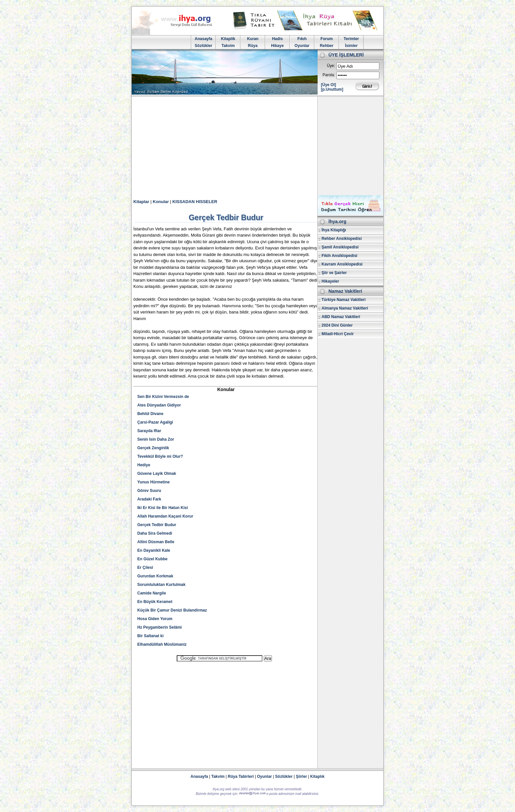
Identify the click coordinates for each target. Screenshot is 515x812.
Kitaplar (141, 202)
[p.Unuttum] (332, 89)
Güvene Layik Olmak (157, 474)
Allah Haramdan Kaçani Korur (165, 516)
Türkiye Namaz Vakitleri (344, 300)
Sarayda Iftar (149, 431)
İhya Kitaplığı (334, 230)
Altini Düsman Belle (156, 542)
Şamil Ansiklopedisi (340, 247)
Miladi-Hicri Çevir (338, 334)
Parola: (329, 75)
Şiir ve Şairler (334, 273)
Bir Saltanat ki (150, 636)
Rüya (253, 46)
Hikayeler (330, 281)
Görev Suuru (149, 491)
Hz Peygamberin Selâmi (159, 627)
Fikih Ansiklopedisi (339, 256)
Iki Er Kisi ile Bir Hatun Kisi (163, 508)
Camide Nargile (152, 593)
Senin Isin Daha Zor (156, 439)
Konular (161, 202)
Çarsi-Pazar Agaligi (155, 422)
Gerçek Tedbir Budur (157, 525)
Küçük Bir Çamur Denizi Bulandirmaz (172, 610)
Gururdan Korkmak (155, 576)
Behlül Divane (150, 414)
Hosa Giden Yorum (155, 619)
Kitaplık (317, 777)
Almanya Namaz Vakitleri (345, 308)
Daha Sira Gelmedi (155, 533)
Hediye (144, 465)
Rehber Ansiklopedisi (342, 239)
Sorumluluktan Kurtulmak (161, 585)
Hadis (277, 39)
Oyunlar (302, 46)
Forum (327, 39)
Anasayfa (203, 39)
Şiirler (302, 777)
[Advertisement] (257, 146)
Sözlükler (203, 46)
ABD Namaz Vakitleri (341, 317)
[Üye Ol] (328, 85)
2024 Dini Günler (337, 325)
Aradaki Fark (149, 499)
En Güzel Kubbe (152, 559)
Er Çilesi (145, 568)
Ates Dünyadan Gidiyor (159, 405)
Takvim (228, 46)
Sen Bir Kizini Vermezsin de (163, 397)
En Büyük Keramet (155, 602)
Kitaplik (228, 39)
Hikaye (277, 46)
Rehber (327, 46)
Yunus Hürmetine (154, 482)
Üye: (331, 66)
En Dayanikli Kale (154, 550)
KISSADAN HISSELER (195, 202)
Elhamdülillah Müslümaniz (162, 644)
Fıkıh (302, 39)
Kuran (253, 39)
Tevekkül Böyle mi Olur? (160, 456)
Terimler (351, 39)
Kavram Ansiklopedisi (342, 264)
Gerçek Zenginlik (153, 448)
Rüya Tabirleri (241, 777)
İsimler (351, 46)
